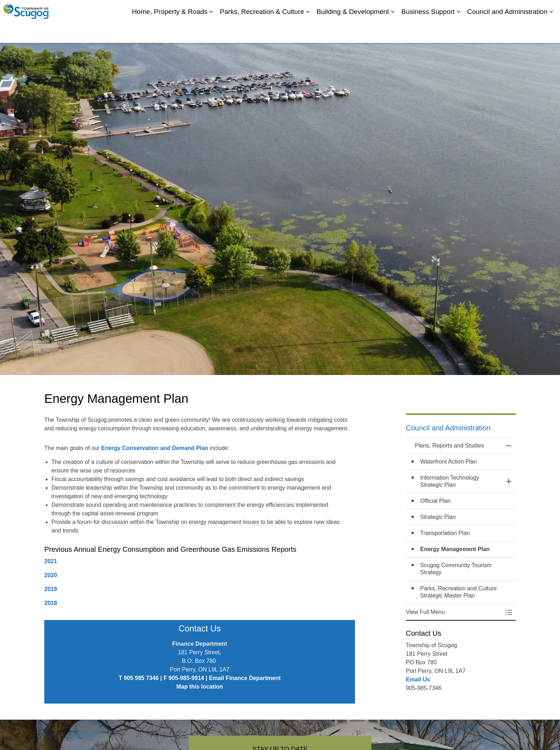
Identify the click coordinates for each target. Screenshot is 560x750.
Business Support (428, 32)
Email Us (418, 679)
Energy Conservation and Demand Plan (155, 448)
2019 (51, 589)
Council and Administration (507, 32)
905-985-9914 (186, 678)
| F (164, 678)
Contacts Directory (487, 11)
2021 (51, 561)
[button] (454, 612)
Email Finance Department (245, 678)
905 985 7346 (141, 678)
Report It (525, 11)
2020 (51, 575)
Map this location (200, 687)
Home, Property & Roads (170, 32)
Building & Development (353, 32)
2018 (51, 603)
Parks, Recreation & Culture (262, 32)
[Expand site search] (547, 11)
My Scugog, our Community (429, 11)
